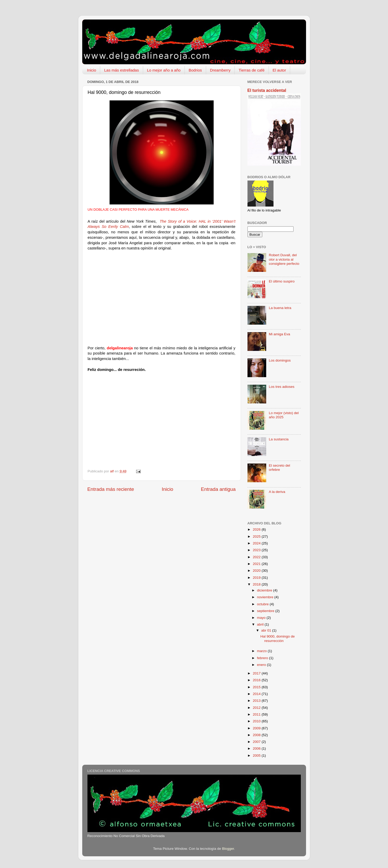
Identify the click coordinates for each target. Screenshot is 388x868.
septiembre (266, 611)
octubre (263, 604)
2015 (257, 687)
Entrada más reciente (111, 489)
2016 (257, 680)
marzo (262, 651)
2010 (257, 721)
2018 (257, 584)
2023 (257, 550)
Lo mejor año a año (164, 70)
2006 (257, 748)
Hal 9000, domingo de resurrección (277, 638)
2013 (257, 701)
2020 (257, 571)
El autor (279, 70)
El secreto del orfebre (279, 468)
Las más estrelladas (121, 70)
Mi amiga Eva (279, 334)
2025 (257, 536)
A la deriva (277, 492)
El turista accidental (267, 90)
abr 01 (267, 630)
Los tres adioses (282, 387)
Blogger (228, 849)
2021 (257, 564)
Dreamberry (220, 70)
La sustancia (279, 439)
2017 (257, 673)
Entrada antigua (218, 489)
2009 (257, 728)
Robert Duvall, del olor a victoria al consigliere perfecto (284, 259)
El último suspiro (282, 281)
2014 (257, 694)
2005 (257, 756)
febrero (263, 658)
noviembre (266, 597)
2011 (257, 714)
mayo (262, 618)
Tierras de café (252, 70)
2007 (257, 742)
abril (261, 624)
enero (262, 665)
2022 (257, 557)
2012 (257, 708)
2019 (257, 578)
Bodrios (195, 70)
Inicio (91, 70)
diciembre (265, 590)
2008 (257, 735)
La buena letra (280, 308)
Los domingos (280, 360)
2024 (257, 543)
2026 (257, 529)
